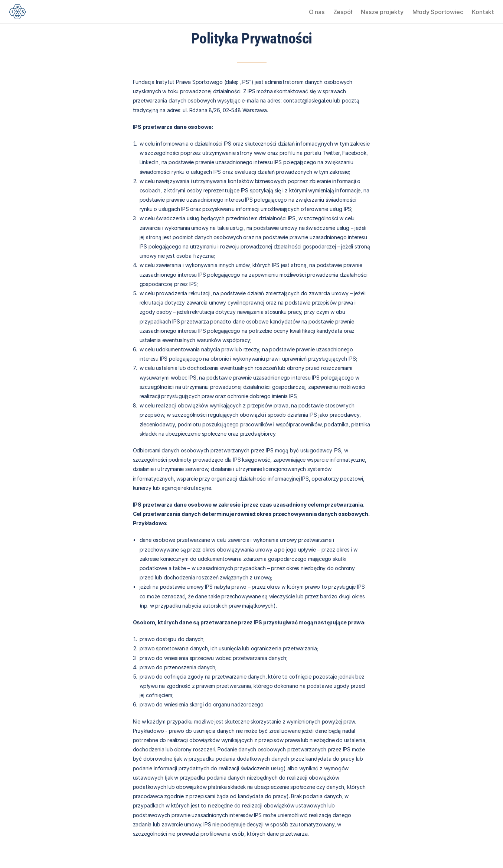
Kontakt (483, 12)
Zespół (343, 12)
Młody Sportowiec (438, 12)
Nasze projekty (382, 12)
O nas (317, 12)
